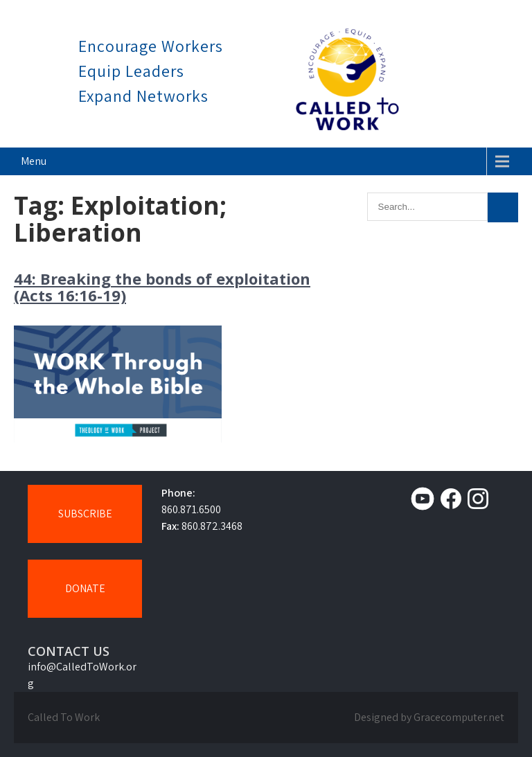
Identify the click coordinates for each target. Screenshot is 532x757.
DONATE (85, 588)
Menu (34, 161)
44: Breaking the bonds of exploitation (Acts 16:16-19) (162, 287)
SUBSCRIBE (85, 514)
